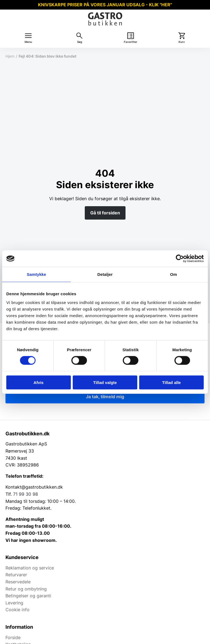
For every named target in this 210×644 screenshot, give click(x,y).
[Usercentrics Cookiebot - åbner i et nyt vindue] (180, 259)
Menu (28, 42)
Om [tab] (173, 274)
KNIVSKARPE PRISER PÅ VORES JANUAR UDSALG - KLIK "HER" (105, 5)
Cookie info (17, 610)
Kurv (182, 42)
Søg (80, 42)
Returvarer (16, 575)
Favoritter (131, 42)
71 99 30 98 (26, 494)
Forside (13, 637)
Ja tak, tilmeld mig (105, 397)
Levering (14, 603)
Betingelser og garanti (28, 596)
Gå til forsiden (105, 213)
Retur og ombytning (26, 589)
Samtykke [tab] (37, 274)
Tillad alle (171, 382)
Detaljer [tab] (105, 274)
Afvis (38, 382)
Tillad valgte (105, 382)
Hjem (10, 56)
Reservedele (18, 582)
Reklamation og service (30, 568)
